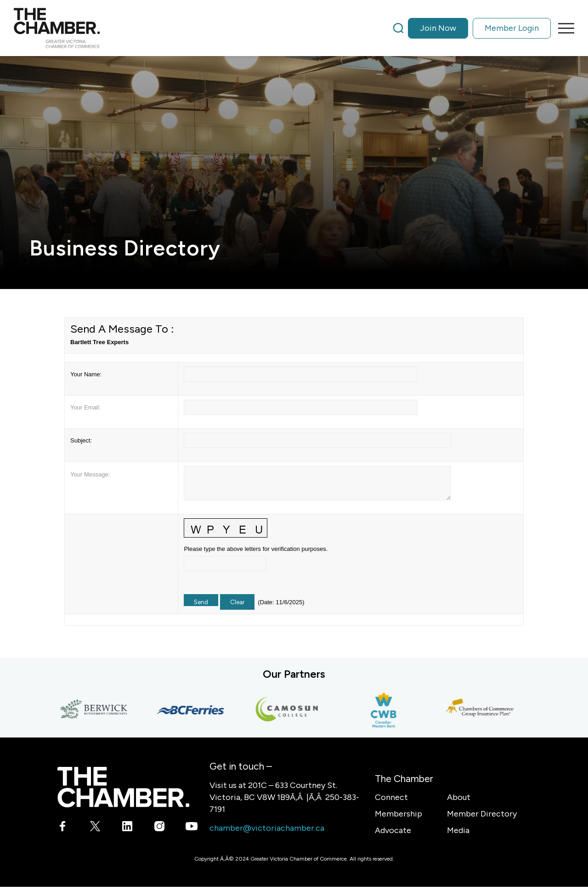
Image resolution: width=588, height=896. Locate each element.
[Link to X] (95, 828)
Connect (391, 797)
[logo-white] (123, 787)
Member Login (512, 28)
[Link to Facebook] (63, 828)
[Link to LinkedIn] (127, 828)
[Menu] (563, 28)
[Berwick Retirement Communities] (96, 710)
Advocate (393, 830)
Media (458, 830)
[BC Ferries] (193, 710)
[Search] (398, 28)
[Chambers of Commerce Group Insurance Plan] (482, 710)
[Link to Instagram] (159, 828)
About (459, 797)
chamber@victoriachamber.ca (267, 828)
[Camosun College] (289, 710)
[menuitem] (472, 28)
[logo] (57, 28)
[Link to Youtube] (191, 828)
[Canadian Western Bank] (386, 710)
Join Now (438, 28)
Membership (399, 814)
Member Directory (482, 814)
